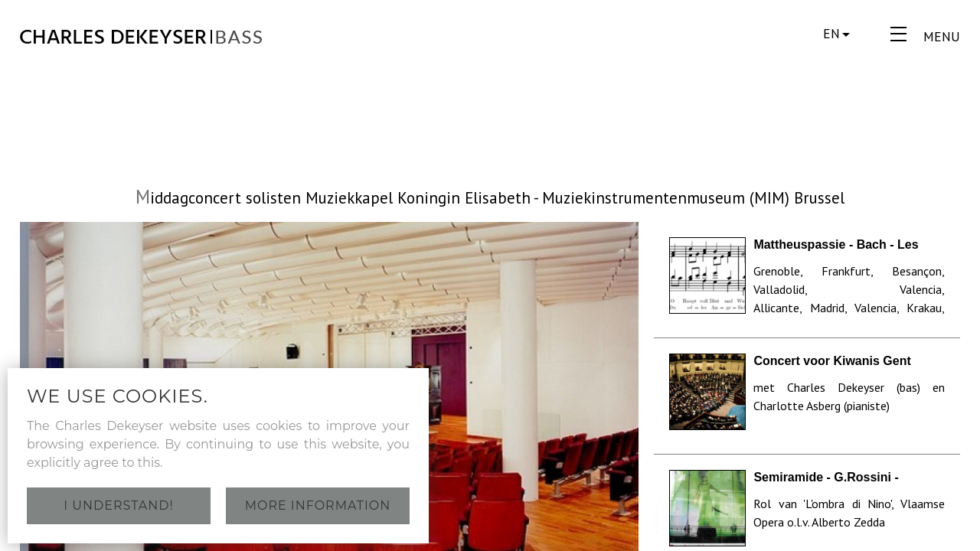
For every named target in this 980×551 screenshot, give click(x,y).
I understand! (118, 505)
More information (318, 505)
